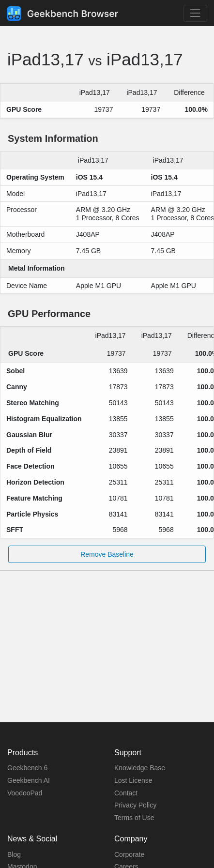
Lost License (133, 780)
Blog (14, 854)
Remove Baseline (107, 554)
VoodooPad (25, 793)
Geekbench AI (29, 780)
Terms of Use (134, 818)
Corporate (129, 854)
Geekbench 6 (27, 768)
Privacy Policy (135, 805)
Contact (126, 793)
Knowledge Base (140, 768)
